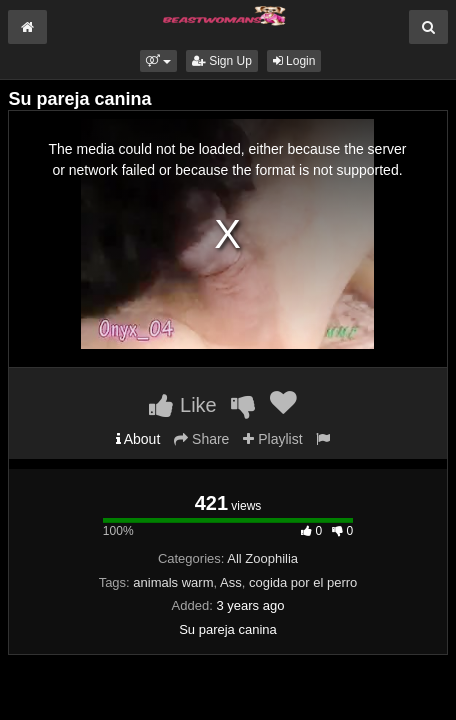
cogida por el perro (303, 582)
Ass (231, 582)
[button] (158, 61)
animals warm (173, 582)
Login (294, 61)
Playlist (272, 439)
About (138, 439)
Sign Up (222, 61)
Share (201, 439)
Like (182, 405)
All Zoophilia (262, 558)
